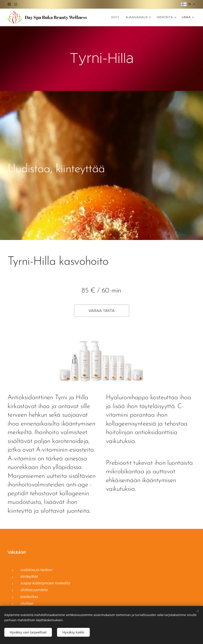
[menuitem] (119, 17)
